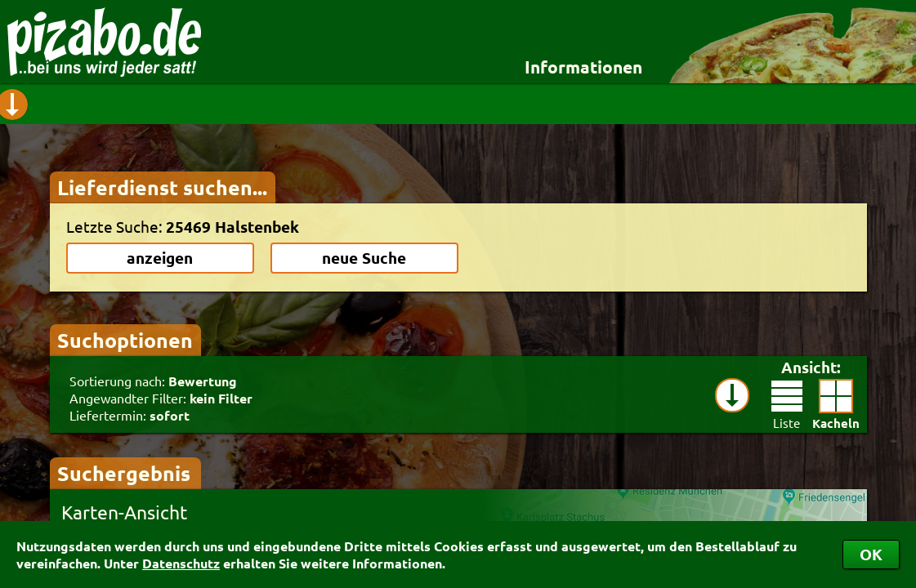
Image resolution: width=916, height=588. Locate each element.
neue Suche (364, 258)
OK (871, 554)
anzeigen (160, 258)
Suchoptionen (125, 340)
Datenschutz (181, 563)
